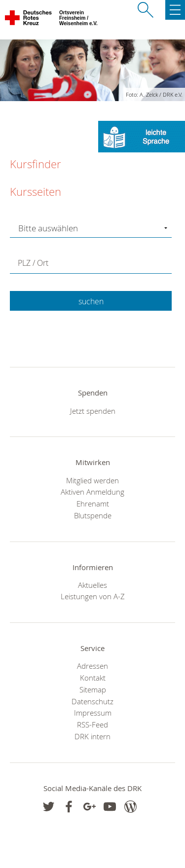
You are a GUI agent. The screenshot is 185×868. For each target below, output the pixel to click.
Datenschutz (92, 701)
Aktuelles (92, 585)
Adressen (92, 666)
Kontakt (93, 678)
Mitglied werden (92, 480)
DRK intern (92, 736)
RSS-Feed (92, 724)
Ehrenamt (93, 504)
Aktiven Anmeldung (92, 492)
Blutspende (93, 515)
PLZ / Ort (33, 263)
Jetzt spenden (93, 411)
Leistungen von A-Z (93, 596)
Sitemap (93, 689)
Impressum (93, 713)
